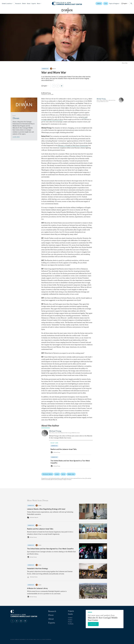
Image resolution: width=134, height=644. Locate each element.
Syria (63, 474)
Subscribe (93, 624)
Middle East (71, 474)
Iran (106, 3)
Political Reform (47, 474)
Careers (70, 620)
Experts (34, 3)
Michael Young (47, 93)
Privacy (70, 622)
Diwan (24, 3)
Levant (57, 474)
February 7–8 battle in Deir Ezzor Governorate (73, 145)
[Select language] (125, 3)
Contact (70, 618)
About (29, 3)
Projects (71, 611)
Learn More (16, 137)
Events (70, 614)
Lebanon (99, 3)
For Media (71, 624)
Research (18, 3)
